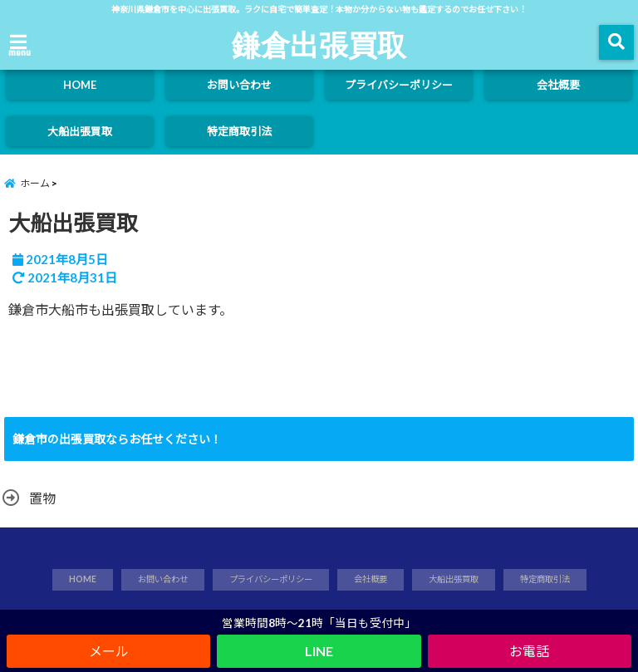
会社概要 (558, 85)
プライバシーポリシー (399, 85)
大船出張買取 (80, 131)
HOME (80, 85)
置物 (42, 498)
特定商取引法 (239, 131)
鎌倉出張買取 (319, 44)
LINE (319, 651)
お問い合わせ (239, 85)
